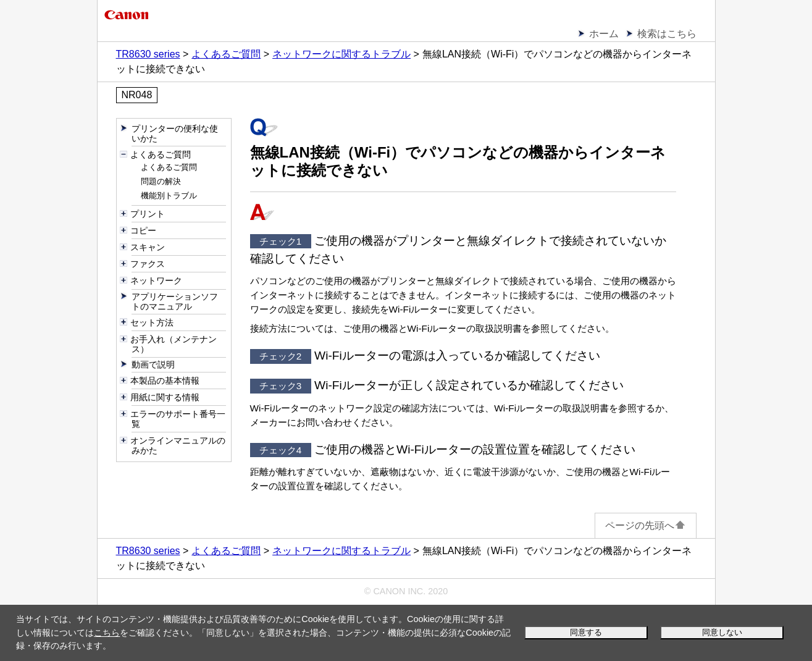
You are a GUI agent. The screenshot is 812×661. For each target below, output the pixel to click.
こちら (107, 633)
